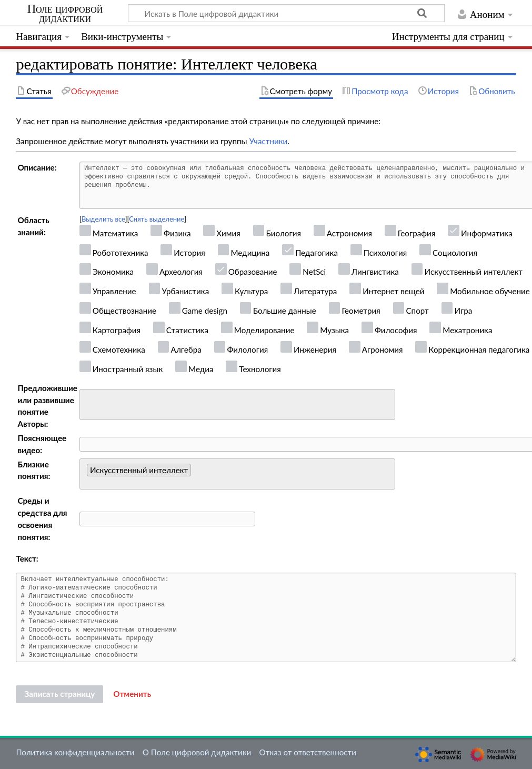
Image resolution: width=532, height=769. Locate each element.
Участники (268, 141)
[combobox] (237, 405)
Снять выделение (157, 219)
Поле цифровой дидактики (65, 14)
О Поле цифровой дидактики (197, 752)
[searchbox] (90, 403)
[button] (132, 694)
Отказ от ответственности (308, 752)
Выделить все (103, 219)
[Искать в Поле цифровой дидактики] (286, 13)
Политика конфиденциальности (75, 752)
